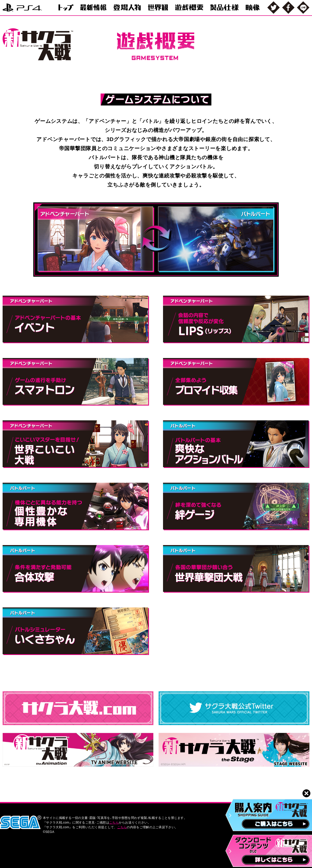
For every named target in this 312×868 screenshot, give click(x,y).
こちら (114, 823)
